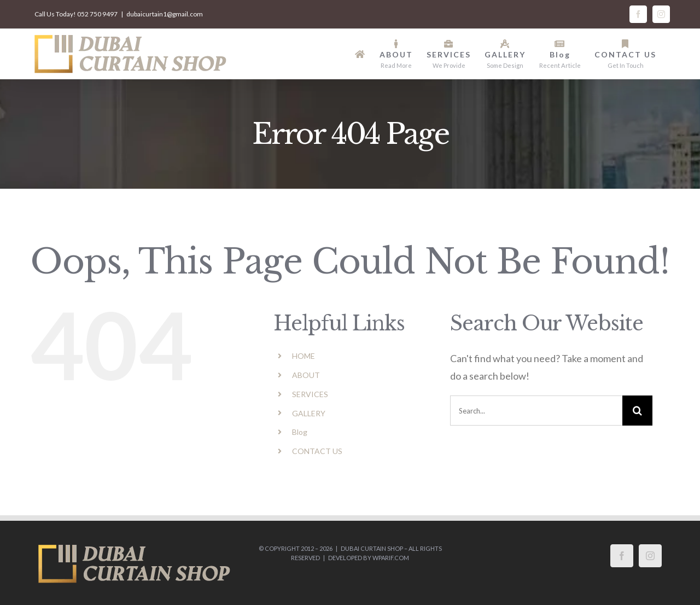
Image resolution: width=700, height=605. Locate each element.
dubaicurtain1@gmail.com (165, 14)
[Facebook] (622, 556)
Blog (300, 432)
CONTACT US (317, 451)
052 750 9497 (97, 14)
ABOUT (306, 375)
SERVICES (310, 394)
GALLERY (309, 413)
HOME (304, 356)
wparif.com (391, 558)
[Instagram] (650, 556)
